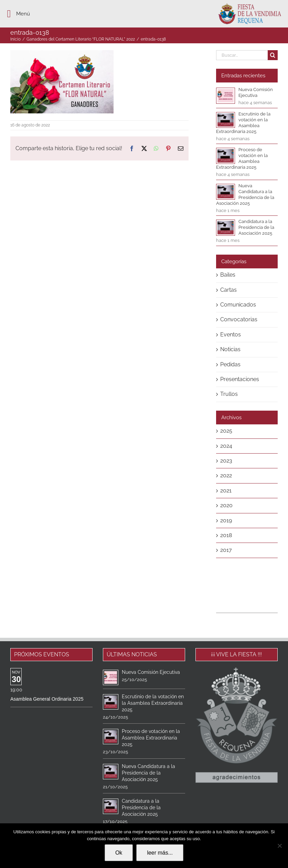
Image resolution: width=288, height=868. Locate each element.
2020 (226, 505)
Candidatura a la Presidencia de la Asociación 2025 (256, 227)
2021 (226, 491)
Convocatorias (239, 319)
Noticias (230, 349)
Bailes (228, 275)
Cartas (228, 290)
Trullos (229, 394)
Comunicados (238, 305)
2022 (226, 475)
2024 (226, 446)
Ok (119, 853)
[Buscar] (273, 55)
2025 (226, 431)
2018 (226, 535)
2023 (226, 461)
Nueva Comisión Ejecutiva (151, 672)
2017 (226, 550)
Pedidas (230, 364)
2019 (226, 520)
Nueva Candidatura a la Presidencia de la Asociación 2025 (148, 773)
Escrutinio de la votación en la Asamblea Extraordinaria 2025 (153, 703)
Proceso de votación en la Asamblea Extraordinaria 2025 (151, 738)
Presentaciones (240, 379)
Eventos (231, 335)
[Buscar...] (242, 55)
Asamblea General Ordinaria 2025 (47, 699)
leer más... (160, 853)
